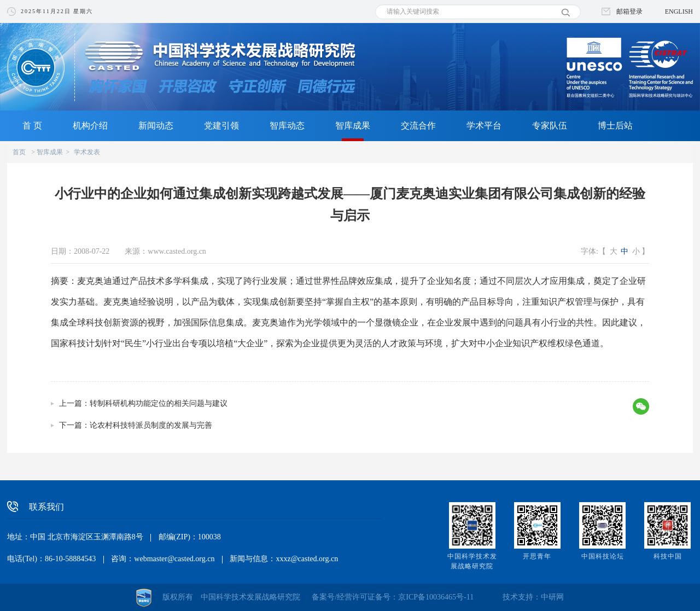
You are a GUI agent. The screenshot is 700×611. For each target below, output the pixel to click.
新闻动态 (156, 126)
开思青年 (537, 556)
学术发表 (87, 152)
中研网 (552, 597)
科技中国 (668, 556)
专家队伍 (550, 126)
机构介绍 (90, 126)
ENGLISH (679, 11)
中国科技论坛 (603, 556)
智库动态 (287, 126)
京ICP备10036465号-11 (436, 597)
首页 (19, 152)
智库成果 (353, 126)
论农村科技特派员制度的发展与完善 (151, 425)
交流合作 (418, 126)
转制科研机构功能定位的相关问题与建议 (159, 403)
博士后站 (615, 126)
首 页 (32, 126)
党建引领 (221, 126)
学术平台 (484, 126)
